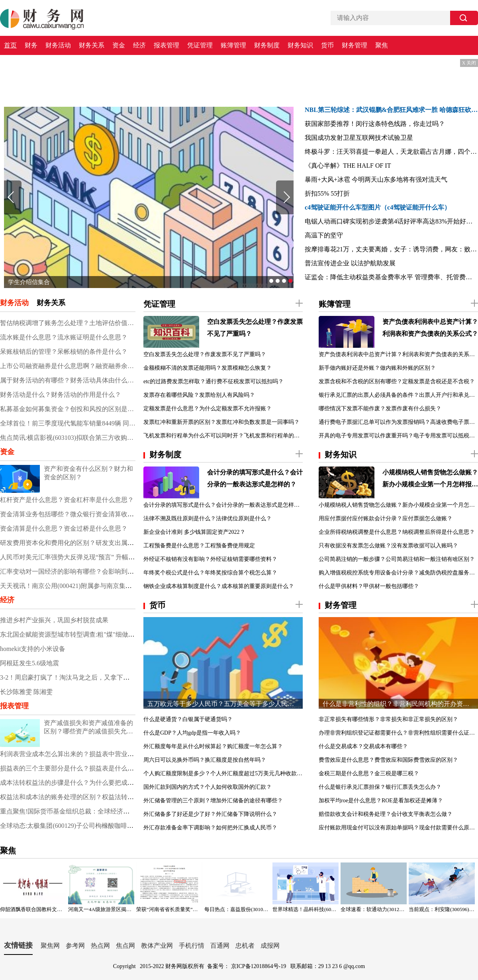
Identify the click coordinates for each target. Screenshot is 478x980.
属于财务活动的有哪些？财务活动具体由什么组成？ (68, 380)
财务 (31, 45)
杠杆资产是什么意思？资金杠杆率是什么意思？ (67, 500)
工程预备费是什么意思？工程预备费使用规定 (199, 546)
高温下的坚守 (324, 235)
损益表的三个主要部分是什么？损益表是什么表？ (70, 768)
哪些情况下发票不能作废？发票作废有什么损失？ (380, 409)
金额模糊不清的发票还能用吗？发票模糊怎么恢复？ (208, 368)
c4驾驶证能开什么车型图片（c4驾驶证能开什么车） (378, 207)
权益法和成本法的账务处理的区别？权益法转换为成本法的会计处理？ (99, 797)
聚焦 (382, 45)
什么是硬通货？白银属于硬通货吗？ (188, 719)
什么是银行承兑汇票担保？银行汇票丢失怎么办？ (380, 787)
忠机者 (245, 946)
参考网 (75, 946)
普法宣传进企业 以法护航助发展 (350, 263)
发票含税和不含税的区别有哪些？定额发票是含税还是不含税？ (397, 381)
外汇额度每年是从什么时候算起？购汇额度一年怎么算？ (213, 746)
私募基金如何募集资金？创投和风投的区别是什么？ (68, 409)
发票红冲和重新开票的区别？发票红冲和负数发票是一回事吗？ (221, 422)
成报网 (270, 946)
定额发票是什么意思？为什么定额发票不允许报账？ (208, 409)
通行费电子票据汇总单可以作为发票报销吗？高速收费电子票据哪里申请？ (398, 422)
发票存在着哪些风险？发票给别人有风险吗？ (199, 395)
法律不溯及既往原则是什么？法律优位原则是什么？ (208, 518)
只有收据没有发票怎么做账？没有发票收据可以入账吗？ (388, 546)
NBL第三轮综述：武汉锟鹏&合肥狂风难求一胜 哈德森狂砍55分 (391, 110)
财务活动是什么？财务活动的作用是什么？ (61, 395)
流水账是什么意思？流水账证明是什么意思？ (64, 337)
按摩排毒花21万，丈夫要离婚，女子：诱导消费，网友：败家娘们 (391, 249)
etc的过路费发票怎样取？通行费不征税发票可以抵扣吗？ (214, 381)
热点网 (100, 946)
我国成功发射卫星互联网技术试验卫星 (359, 138)
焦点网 (125, 946)
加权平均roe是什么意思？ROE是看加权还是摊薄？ (381, 801)
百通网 (220, 946)
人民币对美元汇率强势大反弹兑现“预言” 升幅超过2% (75, 557)
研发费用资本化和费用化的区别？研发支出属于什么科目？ (83, 543)
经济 (139, 45)
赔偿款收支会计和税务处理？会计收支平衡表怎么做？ (386, 814)
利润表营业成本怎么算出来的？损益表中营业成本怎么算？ (83, 754)
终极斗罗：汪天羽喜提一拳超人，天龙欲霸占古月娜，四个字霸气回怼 (391, 152)
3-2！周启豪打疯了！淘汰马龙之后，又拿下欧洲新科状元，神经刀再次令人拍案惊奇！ (122, 677)
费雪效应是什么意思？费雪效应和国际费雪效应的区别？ (388, 760)
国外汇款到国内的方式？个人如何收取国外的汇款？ (208, 787)
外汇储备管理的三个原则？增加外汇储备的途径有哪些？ (213, 801)
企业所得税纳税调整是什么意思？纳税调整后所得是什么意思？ (397, 532)
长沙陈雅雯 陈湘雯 (26, 692)
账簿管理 (233, 45)
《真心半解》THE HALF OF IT (348, 166)
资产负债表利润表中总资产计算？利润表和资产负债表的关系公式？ (430, 328)
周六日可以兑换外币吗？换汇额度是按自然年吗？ (205, 760)
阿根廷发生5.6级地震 (29, 663)
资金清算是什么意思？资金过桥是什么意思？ (64, 528)
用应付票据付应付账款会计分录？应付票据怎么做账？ (386, 518)
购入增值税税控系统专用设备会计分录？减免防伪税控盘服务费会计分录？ (398, 573)
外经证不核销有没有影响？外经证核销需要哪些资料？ (210, 559)
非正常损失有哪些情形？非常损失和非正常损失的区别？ (388, 719)
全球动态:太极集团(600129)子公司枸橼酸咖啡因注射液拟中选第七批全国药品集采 (115, 826)
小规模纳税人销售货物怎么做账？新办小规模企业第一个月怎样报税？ (430, 480)
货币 (327, 45)
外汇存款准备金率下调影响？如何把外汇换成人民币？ (210, 828)
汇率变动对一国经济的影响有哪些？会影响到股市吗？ (76, 571)
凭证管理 (200, 45)
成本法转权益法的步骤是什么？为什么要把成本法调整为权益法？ (92, 783)
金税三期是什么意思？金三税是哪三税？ (369, 773)
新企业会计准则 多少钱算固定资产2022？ (194, 532)
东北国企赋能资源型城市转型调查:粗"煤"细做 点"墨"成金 (80, 634)
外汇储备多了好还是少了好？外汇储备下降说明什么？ (210, 814)
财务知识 (300, 45)
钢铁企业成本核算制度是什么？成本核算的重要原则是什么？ (219, 586)
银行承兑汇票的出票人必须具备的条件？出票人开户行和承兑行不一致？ (398, 395)
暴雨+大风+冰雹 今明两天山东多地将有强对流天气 (376, 179)
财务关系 (92, 45)
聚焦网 (50, 946)
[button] (271, 281)
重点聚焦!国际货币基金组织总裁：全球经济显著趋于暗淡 (81, 811)
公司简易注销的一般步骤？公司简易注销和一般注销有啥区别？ (397, 559)
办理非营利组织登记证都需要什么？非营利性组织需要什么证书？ (398, 733)
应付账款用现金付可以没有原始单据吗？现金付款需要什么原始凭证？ (398, 828)
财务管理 (355, 45)
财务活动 (58, 45)
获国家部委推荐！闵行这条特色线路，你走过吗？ (375, 124)
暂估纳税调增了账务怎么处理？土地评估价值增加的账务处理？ (68, 323)
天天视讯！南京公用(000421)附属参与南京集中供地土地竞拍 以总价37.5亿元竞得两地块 (123, 586)
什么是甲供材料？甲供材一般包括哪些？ (369, 586)
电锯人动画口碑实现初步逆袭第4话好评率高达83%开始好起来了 (391, 221)
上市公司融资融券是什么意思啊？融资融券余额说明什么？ (68, 366)
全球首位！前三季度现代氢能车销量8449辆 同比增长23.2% (68, 423)
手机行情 (192, 946)
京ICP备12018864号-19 (259, 966)
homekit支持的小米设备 (33, 649)
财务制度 (267, 45)
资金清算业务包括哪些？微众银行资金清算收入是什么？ (80, 514)
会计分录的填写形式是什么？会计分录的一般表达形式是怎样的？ (255, 478)
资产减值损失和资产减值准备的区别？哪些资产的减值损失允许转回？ (88, 728)
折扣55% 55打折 (327, 193)
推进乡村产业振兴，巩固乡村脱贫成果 (54, 620)
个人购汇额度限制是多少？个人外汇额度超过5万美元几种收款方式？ (223, 773)
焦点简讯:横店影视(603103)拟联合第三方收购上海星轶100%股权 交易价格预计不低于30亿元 (68, 438)
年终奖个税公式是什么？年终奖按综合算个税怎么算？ (210, 573)
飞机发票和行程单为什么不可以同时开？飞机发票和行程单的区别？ (223, 436)
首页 (10, 45)
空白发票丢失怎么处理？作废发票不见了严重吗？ (255, 328)
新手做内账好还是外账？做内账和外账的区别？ (377, 368)
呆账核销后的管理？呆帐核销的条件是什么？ (64, 352)
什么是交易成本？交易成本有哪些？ (363, 746)
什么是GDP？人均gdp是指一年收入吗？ (192, 733)
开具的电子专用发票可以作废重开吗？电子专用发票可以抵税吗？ (398, 436)
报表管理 (167, 45)
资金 (119, 45)
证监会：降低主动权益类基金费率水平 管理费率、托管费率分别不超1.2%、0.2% (391, 277)
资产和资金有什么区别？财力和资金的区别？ (88, 473)
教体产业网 (157, 946)
